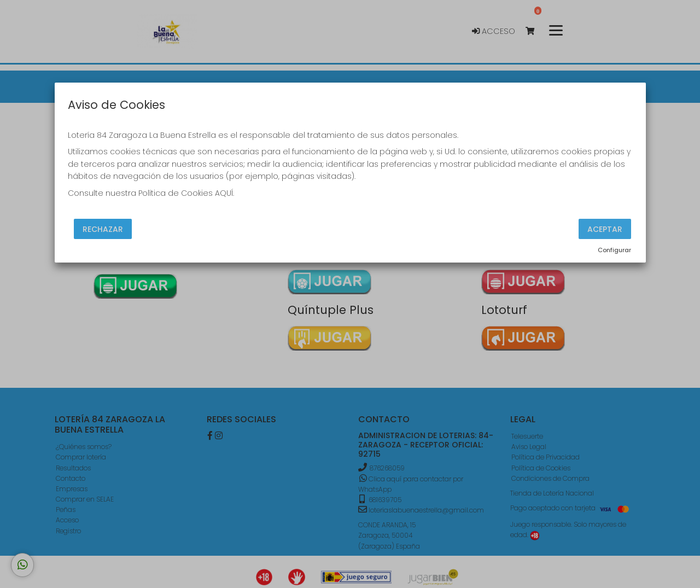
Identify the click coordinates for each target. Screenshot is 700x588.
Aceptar (605, 229)
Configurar (614, 250)
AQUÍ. (224, 193)
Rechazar (103, 229)
